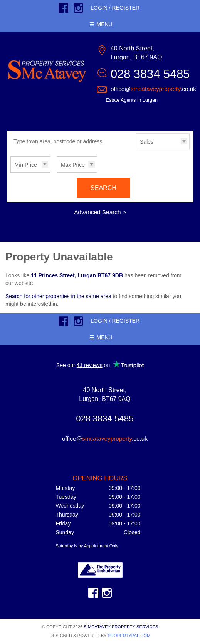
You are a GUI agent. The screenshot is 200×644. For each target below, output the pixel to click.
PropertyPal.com (129, 636)
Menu (104, 24)
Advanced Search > (100, 212)
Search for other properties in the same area (58, 296)
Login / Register (115, 8)
